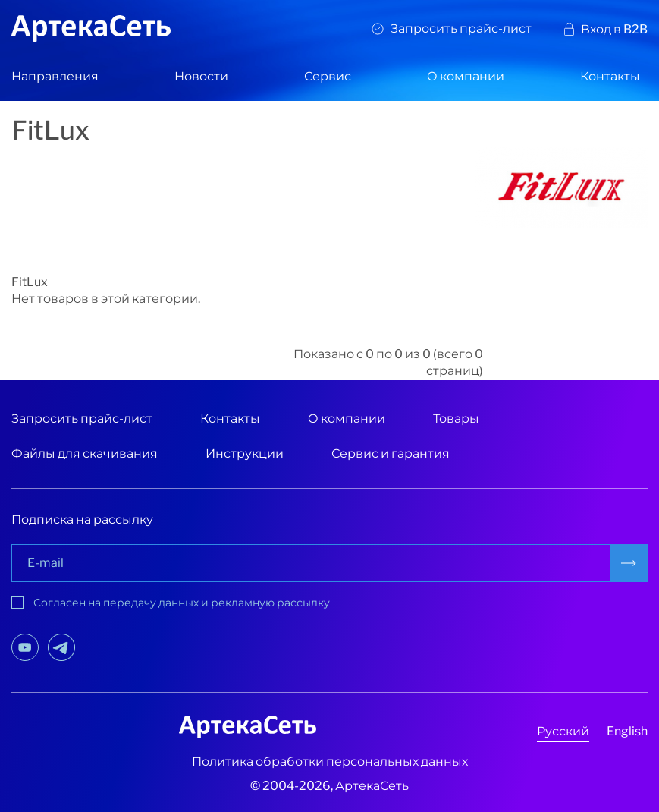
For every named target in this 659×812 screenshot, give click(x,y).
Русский (563, 731)
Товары (456, 419)
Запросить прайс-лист (461, 28)
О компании (466, 76)
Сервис (328, 76)
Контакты (610, 76)
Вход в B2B (614, 29)
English (627, 731)
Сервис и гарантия (391, 453)
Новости (201, 76)
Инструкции (245, 453)
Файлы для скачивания (85, 453)
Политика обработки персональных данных (330, 762)
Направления (55, 76)
